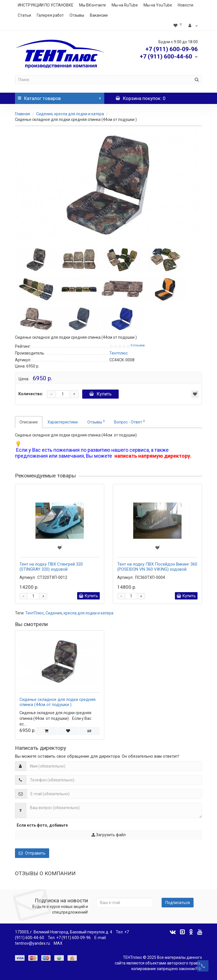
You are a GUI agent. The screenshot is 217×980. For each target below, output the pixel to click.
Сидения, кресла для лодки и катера (70, 114)
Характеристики (63, 422)
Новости (185, 5)
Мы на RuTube (125, 5)
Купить (100, 394)
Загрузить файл (109, 835)
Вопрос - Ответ (129, 422)
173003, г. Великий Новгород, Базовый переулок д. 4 (64, 932)
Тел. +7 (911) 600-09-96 (69, 938)
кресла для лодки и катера (88, 613)
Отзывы (77, 15)
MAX (58, 943)
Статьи (24, 15)
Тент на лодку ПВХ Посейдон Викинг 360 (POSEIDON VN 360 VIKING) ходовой (157, 567)
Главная (22, 114)
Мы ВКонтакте (93, 5)
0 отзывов (138, 345)
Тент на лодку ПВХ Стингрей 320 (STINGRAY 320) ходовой (51, 567)
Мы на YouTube (158, 5)
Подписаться (178, 903)
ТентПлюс (34, 613)
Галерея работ (50, 15)
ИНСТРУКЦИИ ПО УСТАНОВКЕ (46, 5)
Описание (29, 422)
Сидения (54, 613)
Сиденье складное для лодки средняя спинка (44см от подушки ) (57, 702)
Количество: (31, 394)
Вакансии (99, 15)
